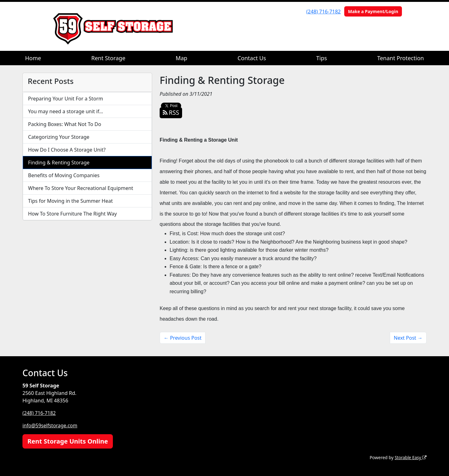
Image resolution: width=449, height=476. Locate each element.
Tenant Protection (401, 58)
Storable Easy (410, 457)
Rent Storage (108, 58)
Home (33, 58)
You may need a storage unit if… (66, 111)
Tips (321, 58)
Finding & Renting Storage (59, 163)
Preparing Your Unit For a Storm (65, 99)
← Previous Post (183, 338)
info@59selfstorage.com (51, 425)
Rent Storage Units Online (68, 441)
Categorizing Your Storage (59, 137)
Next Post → (408, 338)
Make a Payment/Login (373, 11)
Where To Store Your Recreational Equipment (81, 188)
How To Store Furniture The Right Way (72, 214)
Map (181, 58)
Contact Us (252, 58)
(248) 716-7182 (323, 12)
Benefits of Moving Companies (64, 175)
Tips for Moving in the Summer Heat (70, 201)
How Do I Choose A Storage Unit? (67, 150)
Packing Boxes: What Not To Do (65, 124)
